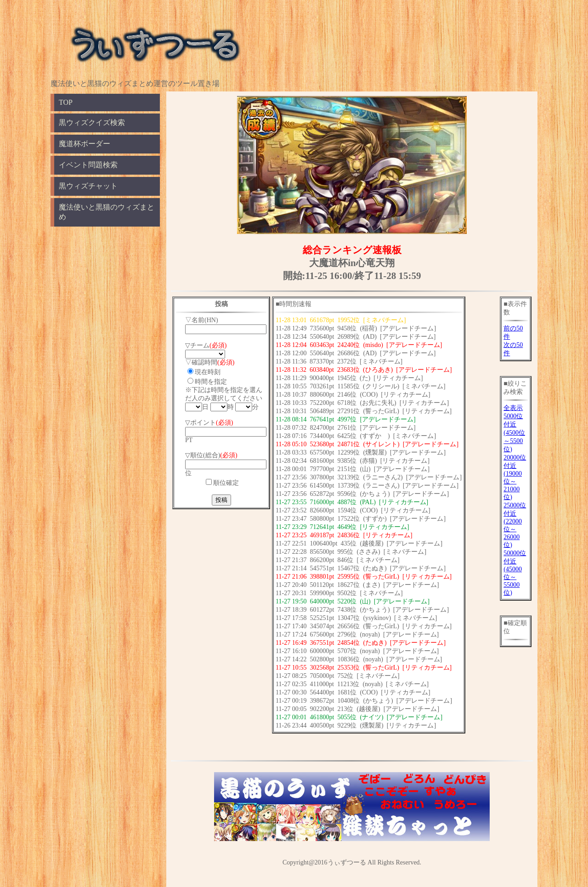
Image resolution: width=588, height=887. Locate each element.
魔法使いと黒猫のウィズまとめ (107, 212)
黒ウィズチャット (88, 186)
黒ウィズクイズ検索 (92, 122)
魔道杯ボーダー (85, 144)
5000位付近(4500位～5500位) (514, 433)
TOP (66, 102)
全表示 (513, 408)
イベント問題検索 (88, 165)
